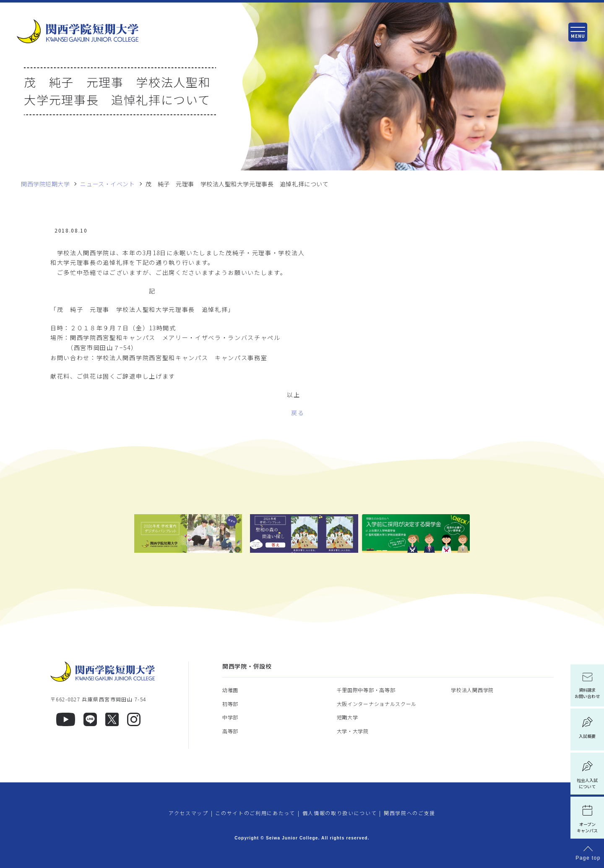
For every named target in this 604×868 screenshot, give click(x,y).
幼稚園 (230, 690)
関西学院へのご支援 (410, 813)
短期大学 (348, 717)
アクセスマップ (189, 813)
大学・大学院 (353, 731)
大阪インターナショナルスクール (377, 704)
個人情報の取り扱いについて (340, 813)
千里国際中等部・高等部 (366, 690)
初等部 (230, 704)
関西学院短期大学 (45, 184)
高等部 (230, 731)
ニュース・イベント (107, 184)
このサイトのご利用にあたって (255, 813)
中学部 (230, 717)
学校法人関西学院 (472, 690)
